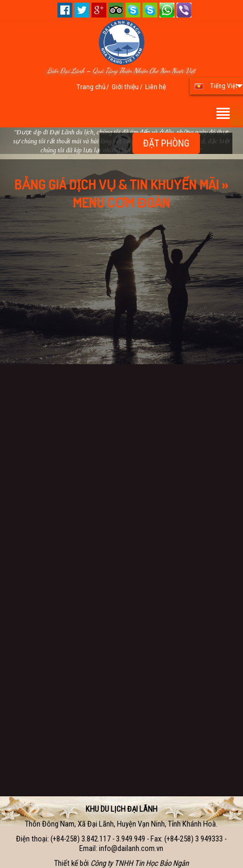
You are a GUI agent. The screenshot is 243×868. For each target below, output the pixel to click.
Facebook (65, 10)
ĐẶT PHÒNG (166, 143)
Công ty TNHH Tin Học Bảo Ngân (140, 863)
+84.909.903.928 (184, 10)
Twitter (82, 10)
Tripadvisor (116, 10)
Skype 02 (150, 10)
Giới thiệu (125, 87)
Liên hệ (156, 87)
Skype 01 (133, 10)
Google (99, 10)
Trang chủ (91, 87)
